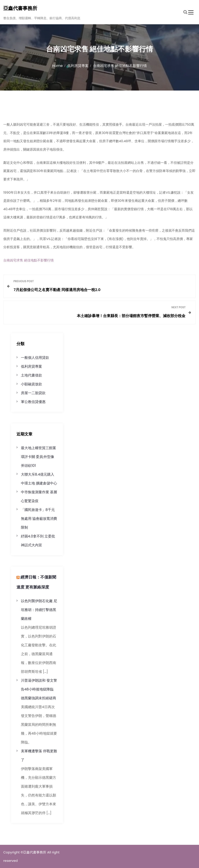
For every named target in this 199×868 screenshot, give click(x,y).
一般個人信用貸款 (35, 358)
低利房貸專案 (31, 366)
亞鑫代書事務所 (20, 8)
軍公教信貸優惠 (33, 402)
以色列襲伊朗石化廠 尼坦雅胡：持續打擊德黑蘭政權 (39, 610)
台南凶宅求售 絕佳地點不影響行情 (29, 260)
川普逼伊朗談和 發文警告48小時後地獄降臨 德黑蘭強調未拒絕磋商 (39, 689)
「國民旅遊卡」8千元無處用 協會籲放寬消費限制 (39, 519)
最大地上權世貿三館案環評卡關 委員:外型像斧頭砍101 (39, 457)
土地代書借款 (31, 375)
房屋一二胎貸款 (33, 393)
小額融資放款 (31, 384)
